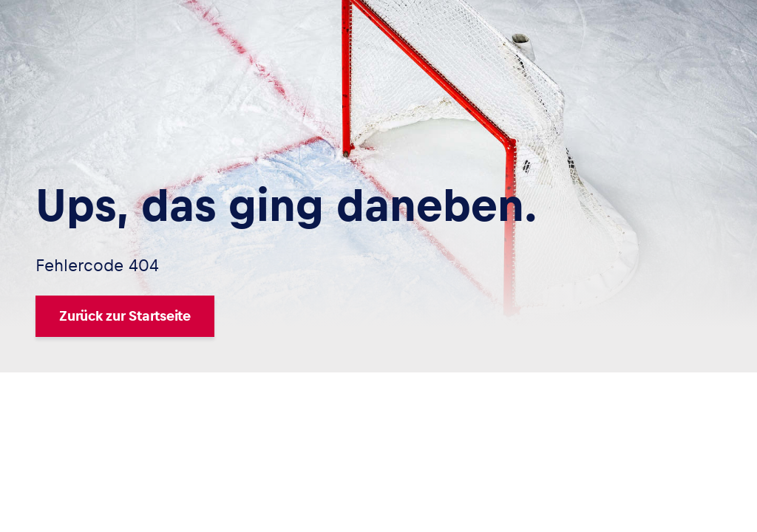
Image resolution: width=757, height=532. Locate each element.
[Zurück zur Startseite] (286, 316)
